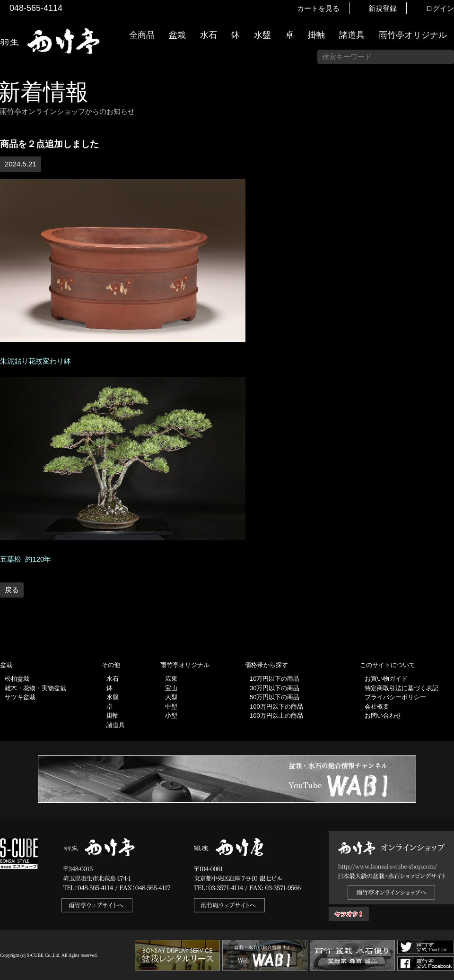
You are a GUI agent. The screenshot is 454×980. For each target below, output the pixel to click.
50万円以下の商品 (275, 697)
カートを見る (318, 8)
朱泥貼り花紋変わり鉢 (35, 361)
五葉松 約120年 (26, 559)
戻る (12, 590)
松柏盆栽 (17, 679)
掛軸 (316, 35)
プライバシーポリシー (395, 697)
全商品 (142, 35)
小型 (171, 715)
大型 (171, 697)
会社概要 (377, 707)
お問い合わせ (383, 715)
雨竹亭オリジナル (413, 35)
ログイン (440, 8)
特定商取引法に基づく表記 (402, 688)
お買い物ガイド (442, 241)
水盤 (262, 35)
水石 (209, 35)
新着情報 (442, 166)
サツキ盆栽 (20, 697)
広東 (171, 679)
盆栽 (177, 35)
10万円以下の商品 (275, 679)
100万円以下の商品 (276, 707)
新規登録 (383, 8)
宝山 (171, 688)
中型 (171, 707)
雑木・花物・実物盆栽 (35, 688)
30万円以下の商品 (275, 688)
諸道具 (352, 35)
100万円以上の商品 (276, 715)
